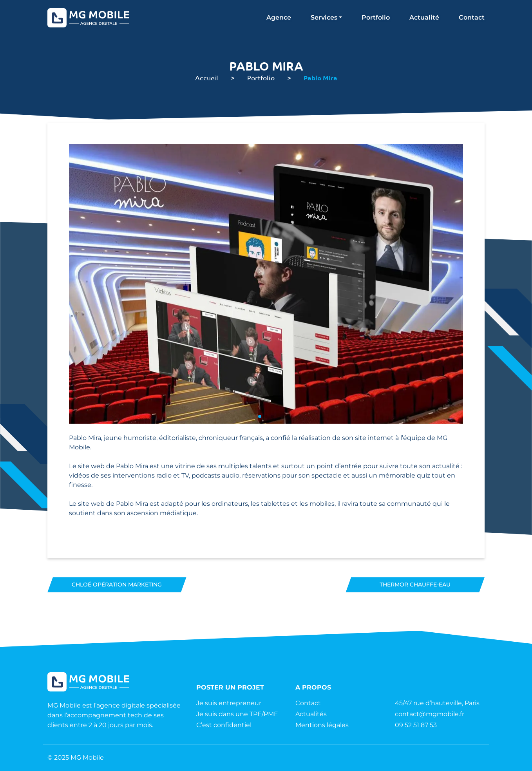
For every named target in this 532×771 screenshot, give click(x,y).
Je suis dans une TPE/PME (237, 714)
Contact (472, 17)
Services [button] (324, 17)
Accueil (207, 78)
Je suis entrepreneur (229, 703)
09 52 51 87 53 (416, 725)
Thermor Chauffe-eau (415, 585)
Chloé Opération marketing (117, 585)
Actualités (311, 714)
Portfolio (376, 17)
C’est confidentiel (224, 725)
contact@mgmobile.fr (430, 714)
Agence (279, 17)
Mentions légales (322, 725)
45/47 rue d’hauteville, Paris (437, 703)
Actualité (424, 17)
